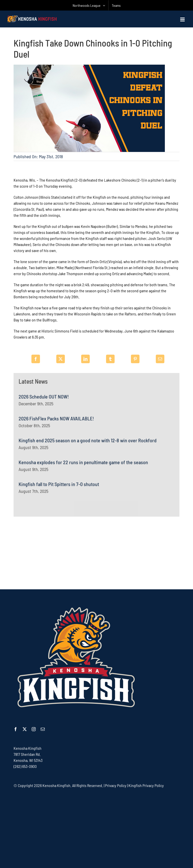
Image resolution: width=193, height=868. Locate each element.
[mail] (43, 729)
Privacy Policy (116, 785)
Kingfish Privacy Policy (146, 785)
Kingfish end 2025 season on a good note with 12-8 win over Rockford (88, 443)
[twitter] (25, 729)
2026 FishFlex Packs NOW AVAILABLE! (56, 421)
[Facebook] (36, 359)
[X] (61, 359)
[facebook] (16, 729)
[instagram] (34, 729)
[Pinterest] (135, 359)
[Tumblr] (110, 359)
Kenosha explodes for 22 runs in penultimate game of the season (83, 465)
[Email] (160, 359)
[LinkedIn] (85, 359)
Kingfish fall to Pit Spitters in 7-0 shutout (59, 486)
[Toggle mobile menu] (183, 19)
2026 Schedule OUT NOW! (44, 399)
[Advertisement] (96, 553)
